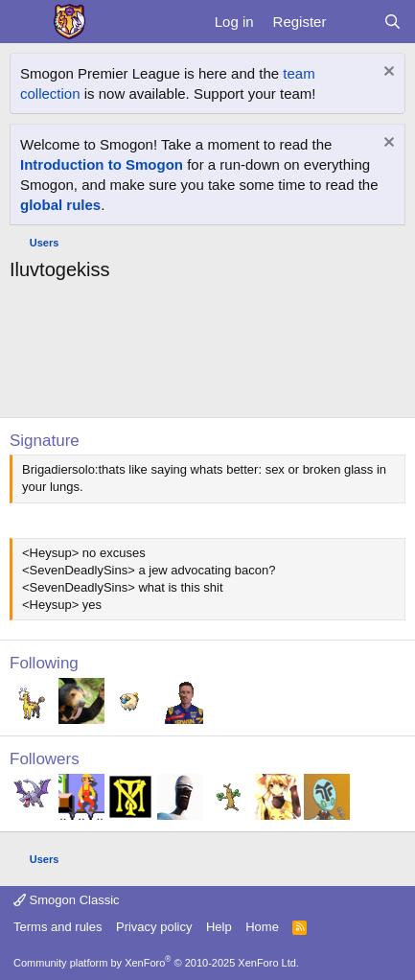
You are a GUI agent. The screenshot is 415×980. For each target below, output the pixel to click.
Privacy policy (154, 927)
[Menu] (26, 22)
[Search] (392, 22)
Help (219, 927)
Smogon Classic (67, 900)
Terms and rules (58, 927)
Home (262, 927)
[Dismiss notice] (387, 73)
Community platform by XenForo (156, 963)
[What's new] (354, 22)
